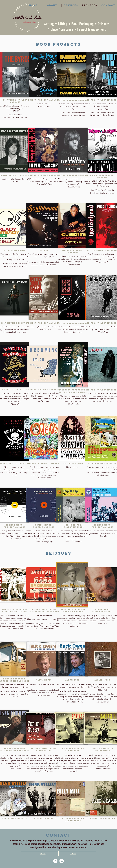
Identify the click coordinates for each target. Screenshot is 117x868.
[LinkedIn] (62, 861)
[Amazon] (55, 861)
